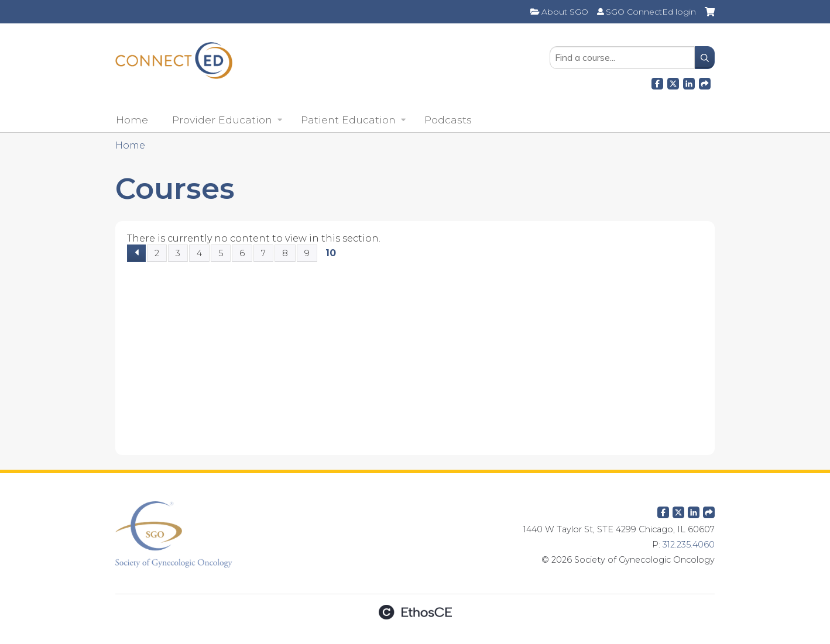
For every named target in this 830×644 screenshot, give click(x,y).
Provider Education (222, 120)
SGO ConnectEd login (651, 12)
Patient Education (348, 120)
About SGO (565, 12)
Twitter (678, 510)
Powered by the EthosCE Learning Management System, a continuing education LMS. (415, 612)
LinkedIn (689, 82)
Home (132, 120)
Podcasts (448, 120)
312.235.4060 (689, 545)
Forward (705, 82)
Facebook (657, 82)
